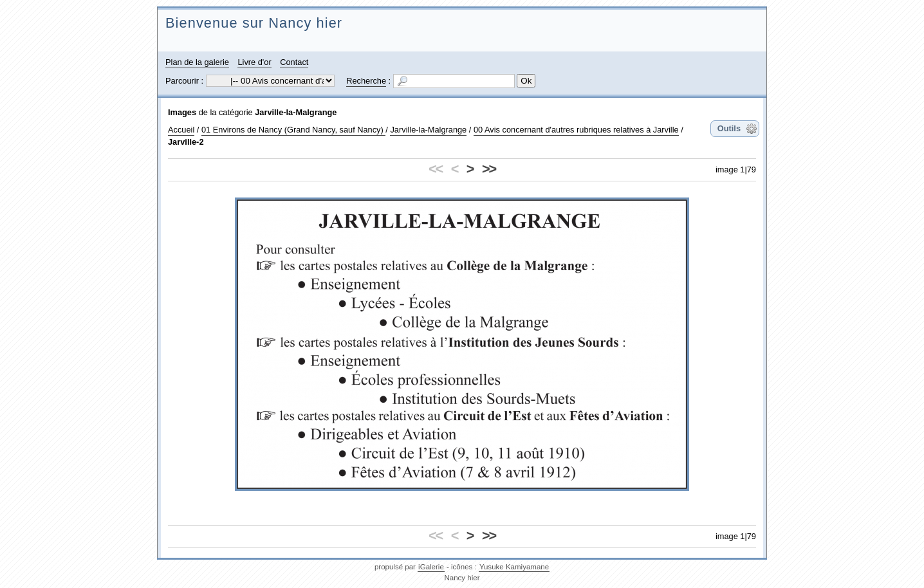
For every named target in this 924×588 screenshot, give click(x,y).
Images (182, 112)
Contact (294, 62)
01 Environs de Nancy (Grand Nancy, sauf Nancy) (293, 130)
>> (489, 169)
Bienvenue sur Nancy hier (254, 23)
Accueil (181, 130)
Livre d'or (254, 62)
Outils (729, 128)
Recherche (366, 81)
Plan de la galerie (197, 62)
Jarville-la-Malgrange (296, 112)
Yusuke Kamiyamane (514, 567)
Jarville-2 (186, 142)
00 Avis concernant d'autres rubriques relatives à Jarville (576, 130)
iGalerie (431, 567)
